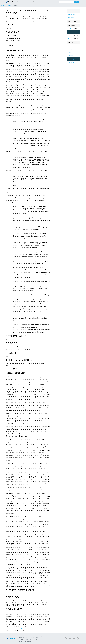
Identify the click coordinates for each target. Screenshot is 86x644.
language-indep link (73, 14)
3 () (71, 56)
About (34, 2)
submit (77, 2)
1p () (70, 49)
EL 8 (26, 2)
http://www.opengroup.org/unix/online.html (19, 628)
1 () (70, 46)
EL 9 (30, 2)
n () (69, 66)
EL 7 (22, 2)
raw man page (71, 18)
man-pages (10, 5)
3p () (71, 59)
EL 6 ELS (17, 2)
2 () (71, 52)
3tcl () (71, 62)
